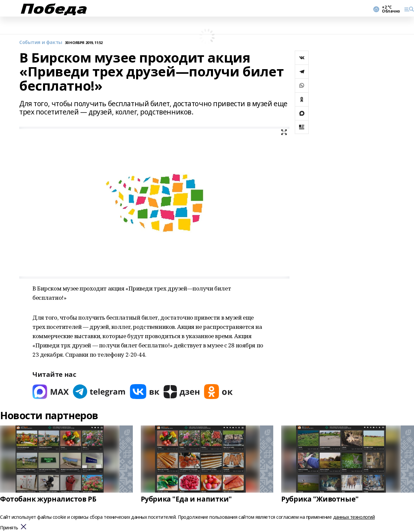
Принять (9, 528)
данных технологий (354, 517)
